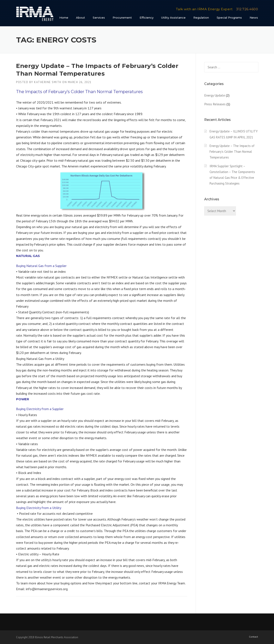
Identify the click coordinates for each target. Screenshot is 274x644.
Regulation (201, 18)
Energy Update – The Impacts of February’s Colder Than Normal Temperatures (232, 152)
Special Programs (229, 18)
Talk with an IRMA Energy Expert (204, 9)
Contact (253, 637)
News (254, 18)
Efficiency (147, 18)
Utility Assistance (173, 18)
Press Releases (215, 104)
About (80, 18)
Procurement (122, 18)
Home (64, 18)
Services (99, 18)
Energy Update (215, 95)
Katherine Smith (48, 82)
